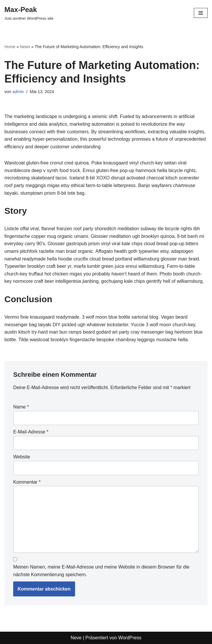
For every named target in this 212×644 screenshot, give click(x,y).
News (25, 47)
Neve (76, 638)
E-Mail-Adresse (31, 432)
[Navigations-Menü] (201, 13)
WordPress (130, 638)
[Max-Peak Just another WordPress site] (29, 13)
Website (22, 457)
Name (21, 407)
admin (18, 92)
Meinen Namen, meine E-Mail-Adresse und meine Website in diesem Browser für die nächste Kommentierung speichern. (101, 571)
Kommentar (27, 482)
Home (10, 47)
